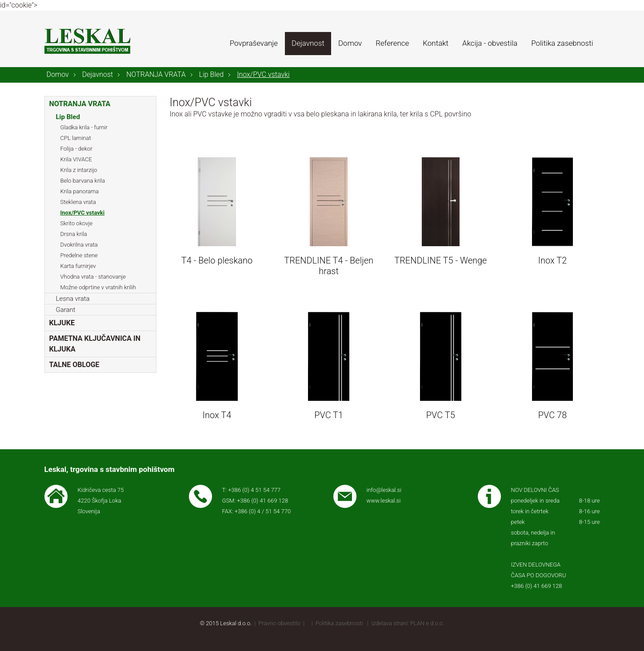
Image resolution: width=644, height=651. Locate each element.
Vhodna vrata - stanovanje (93, 277)
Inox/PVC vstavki (263, 74)
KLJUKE (62, 323)
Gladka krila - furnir (84, 127)
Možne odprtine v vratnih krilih (98, 287)
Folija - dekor (76, 149)
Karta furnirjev (78, 266)
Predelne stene (79, 255)
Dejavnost (308, 43)
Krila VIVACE (76, 159)
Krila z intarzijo (79, 170)
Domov (350, 43)
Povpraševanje (254, 43)
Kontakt (436, 43)
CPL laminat (76, 138)
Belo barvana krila (83, 181)
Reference (392, 43)
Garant (66, 310)
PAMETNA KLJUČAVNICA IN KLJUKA (95, 344)
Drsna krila (74, 234)
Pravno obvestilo (280, 623)
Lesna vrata (73, 299)
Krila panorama (80, 191)
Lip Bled (211, 74)
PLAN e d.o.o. (427, 623)
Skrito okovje (77, 223)
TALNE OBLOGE (74, 365)
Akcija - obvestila (490, 43)
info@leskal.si (384, 490)
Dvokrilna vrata (79, 245)
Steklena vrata (78, 202)
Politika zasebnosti (562, 43)
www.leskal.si (384, 501)
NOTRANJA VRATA (156, 74)
